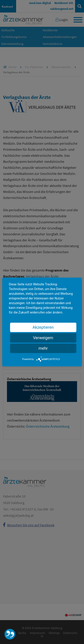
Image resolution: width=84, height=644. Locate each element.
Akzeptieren (43, 327)
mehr (43, 348)
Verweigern (43, 338)
